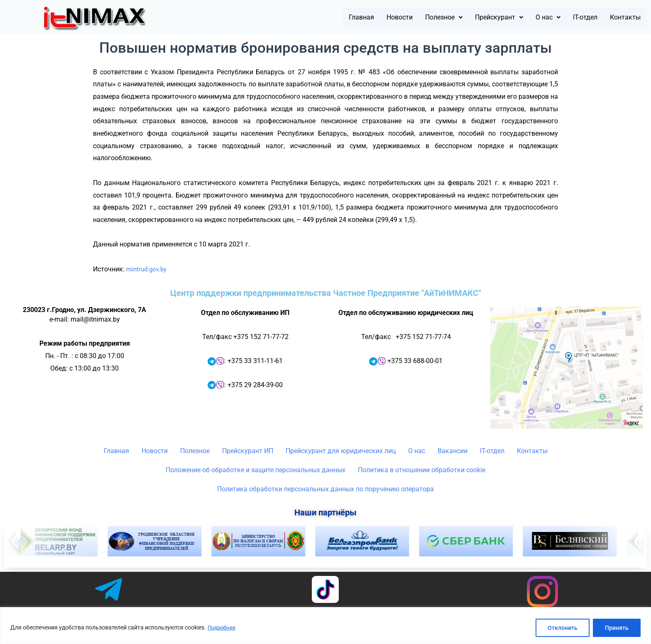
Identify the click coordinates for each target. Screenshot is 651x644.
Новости (357, 17)
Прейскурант (474, 17)
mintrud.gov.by (148, 269)
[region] (325, 626)
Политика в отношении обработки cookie (422, 470)
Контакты (621, 17)
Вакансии (453, 451)
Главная (312, 17)
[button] (409, 17)
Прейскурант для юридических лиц (341, 451)
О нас (530, 17)
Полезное (409, 17)
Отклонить (563, 628)
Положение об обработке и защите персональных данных (256, 470)
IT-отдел (573, 17)
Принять (617, 628)
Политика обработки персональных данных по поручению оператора (325, 489)
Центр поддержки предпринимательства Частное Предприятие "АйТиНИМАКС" (325, 293)
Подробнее (223, 628)
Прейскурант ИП (248, 451)
